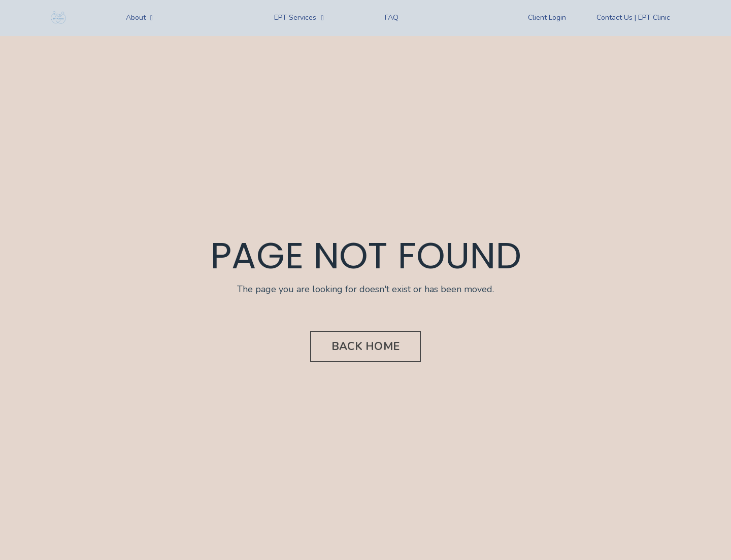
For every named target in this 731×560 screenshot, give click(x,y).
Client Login (547, 17)
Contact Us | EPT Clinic (633, 17)
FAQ (392, 17)
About (139, 17)
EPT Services (299, 17)
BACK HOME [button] (365, 346)
